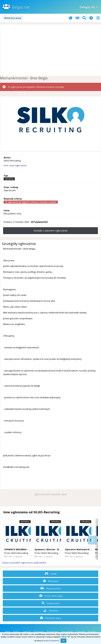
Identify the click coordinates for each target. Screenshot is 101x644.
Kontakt (92, 632)
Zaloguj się (89, 7)
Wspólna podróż (51, 588)
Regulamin (39, 632)
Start (8, 632)
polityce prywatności (52, 641)
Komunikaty (67, 632)
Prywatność (53, 632)
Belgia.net (21, 7)
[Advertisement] (50, 50)
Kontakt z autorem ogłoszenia (50, 231)
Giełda (51, 574)
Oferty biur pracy (51, 618)
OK (63, 641)
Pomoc (17, 632)
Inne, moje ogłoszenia (15, 165)
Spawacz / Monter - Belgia (50, 549)
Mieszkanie (51, 581)
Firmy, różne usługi (51, 596)
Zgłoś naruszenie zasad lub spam (51, 494)
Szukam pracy (51, 603)
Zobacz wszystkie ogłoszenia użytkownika (24, 563)
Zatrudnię (51, 611)
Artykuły (27, 632)
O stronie (80, 632)
